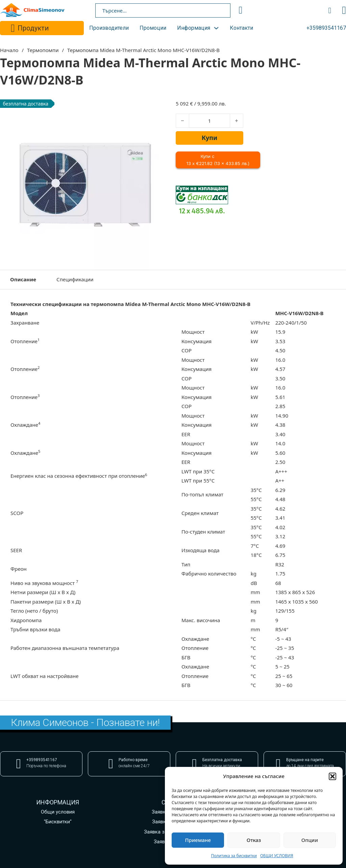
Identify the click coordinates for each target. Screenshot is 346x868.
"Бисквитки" (58, 822)
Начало (9, 50)
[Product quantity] (209, 121)
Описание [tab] (23, 279)
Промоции (153, 28)
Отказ (254, 840)
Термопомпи (43, 50)
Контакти (241, 28)
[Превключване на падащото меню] (13, 28)
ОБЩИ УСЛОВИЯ (277, 856)
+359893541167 (326, 28)
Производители (109, 28)
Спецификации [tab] (75, 279)
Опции (310, 840)
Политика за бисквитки (234, 856)
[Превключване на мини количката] (330, 10)
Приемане (198, 840)
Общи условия (58, 812)
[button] (332, 776)
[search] (241, 10)
